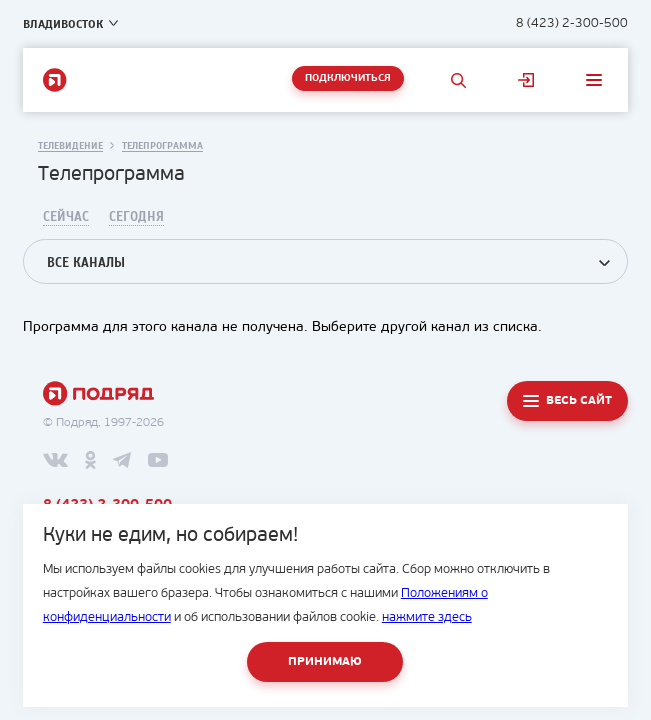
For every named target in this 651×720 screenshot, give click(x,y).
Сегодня (136, 217)
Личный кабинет (526, 80)
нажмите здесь (427, 617)
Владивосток (63, 24)
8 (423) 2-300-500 (572, 23)
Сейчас (66, 217)
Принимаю (325, 662)
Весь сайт (579, 401)
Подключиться (348, 78)
